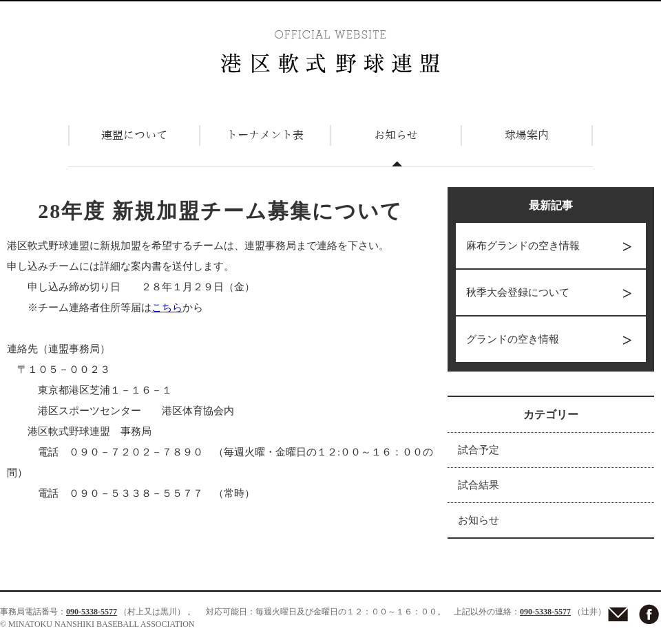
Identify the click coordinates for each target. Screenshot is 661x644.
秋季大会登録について (518, 292)
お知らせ (479, 520)
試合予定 (479, 450)
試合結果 (479, 485)
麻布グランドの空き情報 (523, 246)
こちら (167, 308)
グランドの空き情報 (513, 339)
